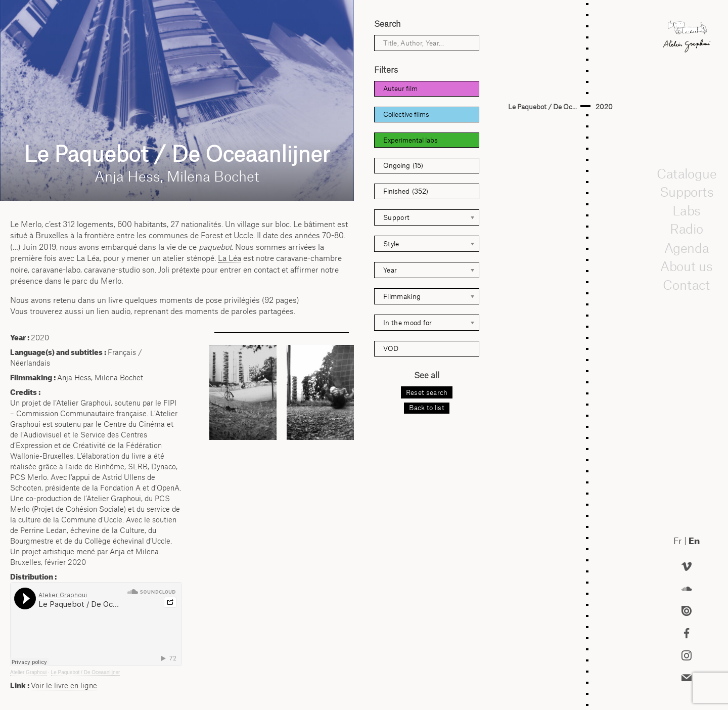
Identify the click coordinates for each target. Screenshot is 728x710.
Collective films (406, 114)
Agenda (687, 247)
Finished (406, 191)
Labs (687, 210)
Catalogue (687, 173)
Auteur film (400, 88)
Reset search (427, 392)
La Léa (230, 258)
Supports (687, 192)
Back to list (427, 408)
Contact (687, 285)
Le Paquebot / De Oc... (542, 107)
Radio (687, 229)
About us (687, 266)
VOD (391, 348)
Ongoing (403, 166)
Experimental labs (411, 140)
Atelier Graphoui (28, 672)
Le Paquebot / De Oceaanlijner (86, 672)
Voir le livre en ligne (64, 685)
